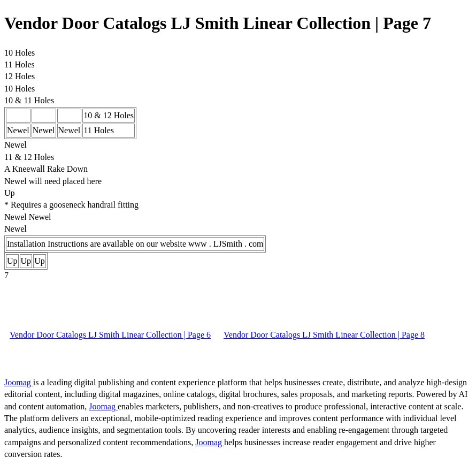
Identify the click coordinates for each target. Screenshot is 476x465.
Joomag (19, 382)
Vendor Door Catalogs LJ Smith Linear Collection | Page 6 (110, 335)
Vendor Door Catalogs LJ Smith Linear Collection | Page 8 (324, 335)
